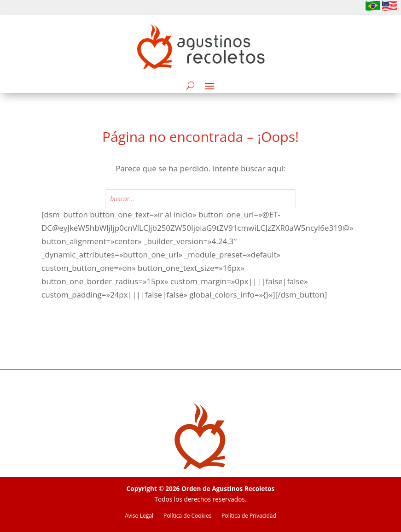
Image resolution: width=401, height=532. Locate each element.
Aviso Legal (139, 516)
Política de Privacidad (249, 516)
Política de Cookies (187, 516)
